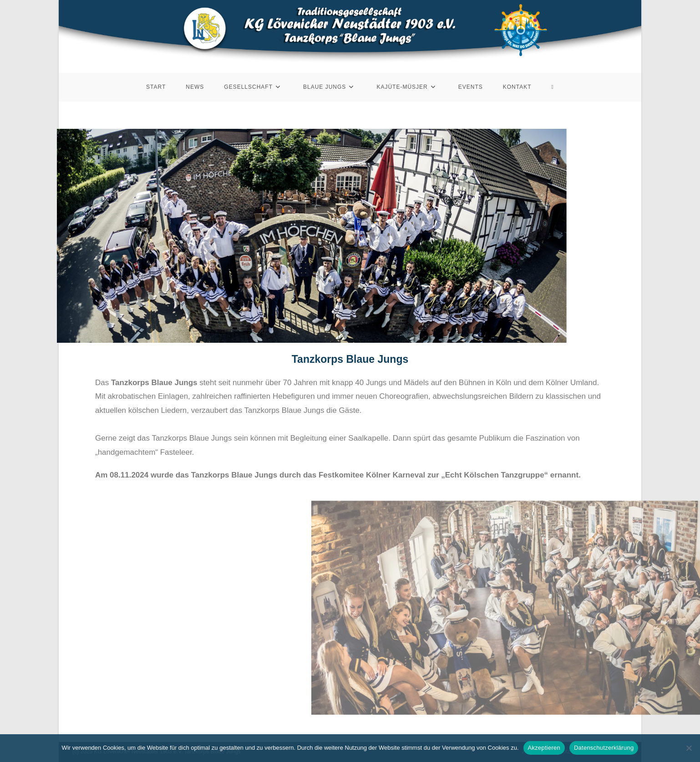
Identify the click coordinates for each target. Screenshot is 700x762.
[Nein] (689, 748)
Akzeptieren (544, 748)
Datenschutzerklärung (604, 748)
